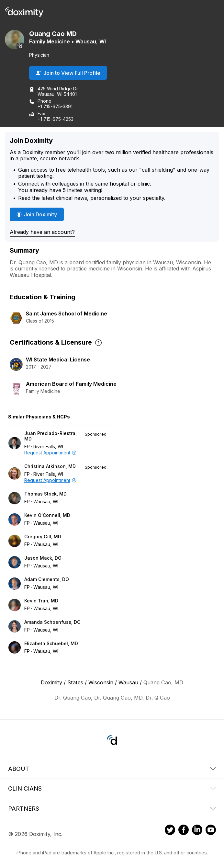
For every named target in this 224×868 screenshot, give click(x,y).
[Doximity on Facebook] (184, 831)
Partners (112, 809)
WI (103, 41)
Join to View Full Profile (68, 73)
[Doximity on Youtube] (211, 831)
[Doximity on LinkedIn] (197, 831)
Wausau (86, 41)
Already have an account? (42, 232)
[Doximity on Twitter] (170, 831)
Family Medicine (50, 41)
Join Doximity (37, 214)
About (112, 769)
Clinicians (112, 788)
